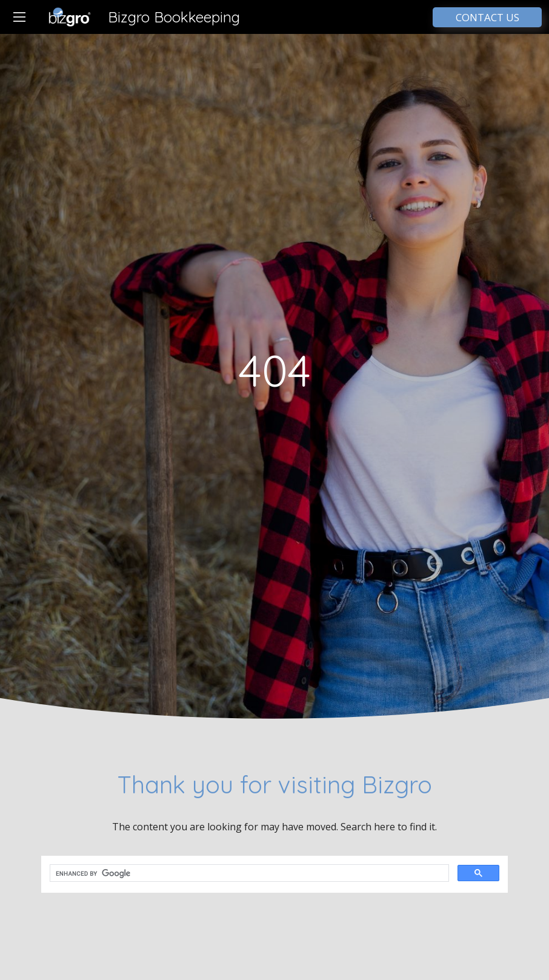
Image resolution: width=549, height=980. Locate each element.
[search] (248, 873)
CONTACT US (487, 17)
